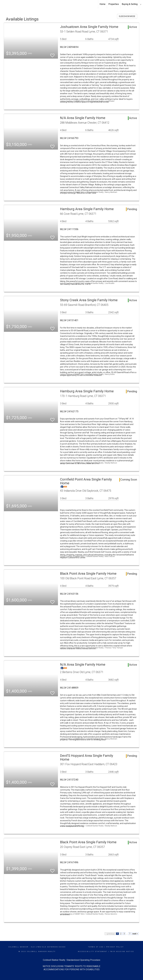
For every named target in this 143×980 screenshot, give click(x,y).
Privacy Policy (115, 947)
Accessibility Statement (93, 952)
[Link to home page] (4, 4)
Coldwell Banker (19, 947)
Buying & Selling (130, 4)
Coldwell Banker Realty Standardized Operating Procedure (72, 960)
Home (103, 4)
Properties (114, 4)
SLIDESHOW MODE (127, 16)
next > (135, 934)
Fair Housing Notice (122, 952)
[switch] (52, 54)
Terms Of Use (96, 947)
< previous (110, 934)
